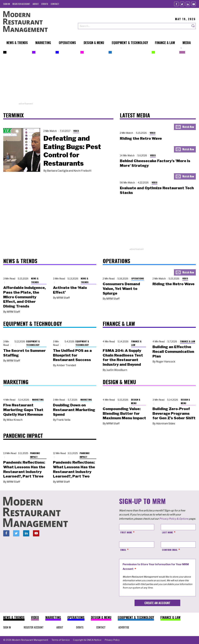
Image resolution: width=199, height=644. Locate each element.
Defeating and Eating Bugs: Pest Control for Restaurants (72, 151)
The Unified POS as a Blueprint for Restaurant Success (72, 355)
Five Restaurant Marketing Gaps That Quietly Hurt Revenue (23, 410)
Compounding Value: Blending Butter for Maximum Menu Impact (124, 413)
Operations (138, 278)
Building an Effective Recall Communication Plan (173, 352)
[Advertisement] (99, 80)
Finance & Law (136, 343)
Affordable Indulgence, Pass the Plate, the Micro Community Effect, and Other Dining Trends (24, 297)
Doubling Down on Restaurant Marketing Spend (74, 410)
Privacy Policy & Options (174, 519)
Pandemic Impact (35, 455)
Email (123, 550)
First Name (126, 532)
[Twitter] (182, 4)
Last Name (168, 532)
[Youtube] (194, 4)
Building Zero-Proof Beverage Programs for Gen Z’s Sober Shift (174, 413)
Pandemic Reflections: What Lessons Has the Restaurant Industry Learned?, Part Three (24, 469)
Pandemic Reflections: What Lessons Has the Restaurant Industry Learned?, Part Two (74, 469)
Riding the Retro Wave (141, 138)
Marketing (38, 400)
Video (76, 131)
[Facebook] (176, 4)
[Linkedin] (188, 4)
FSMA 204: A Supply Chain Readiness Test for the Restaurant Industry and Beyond (123, 357)
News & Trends (35, 280)
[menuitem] (7, 4)
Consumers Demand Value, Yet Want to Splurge (121, 289)
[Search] (193, 26)
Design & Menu (136, 401)
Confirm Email (170, 550)
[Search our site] (134, 26)
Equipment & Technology (33, 343)
